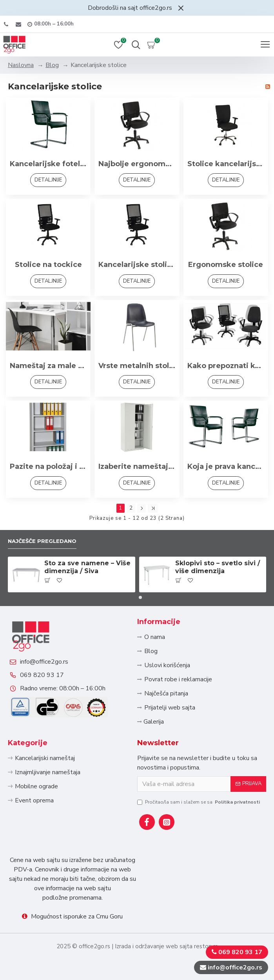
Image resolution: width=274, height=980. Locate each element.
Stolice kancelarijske (226, 164)
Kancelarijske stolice (137, 265)
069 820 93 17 (42, 675)
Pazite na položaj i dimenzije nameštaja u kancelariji (48, 466)
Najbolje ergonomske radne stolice (137, 164)
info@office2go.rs (44, 662)
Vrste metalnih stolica (137, 366)
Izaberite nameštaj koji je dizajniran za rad (137, 466)
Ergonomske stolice (226, 265)
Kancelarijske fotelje (48, 164)
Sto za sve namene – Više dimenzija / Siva (87, 567)
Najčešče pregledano (42, 541)
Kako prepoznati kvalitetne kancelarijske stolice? (226, 366)
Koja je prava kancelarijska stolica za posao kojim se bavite (226, 466)
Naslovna (21, 65)
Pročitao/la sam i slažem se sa (199, 802)
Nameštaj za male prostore (48, 366)
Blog (52, 65)
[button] (134, 597)
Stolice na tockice (48, 265)
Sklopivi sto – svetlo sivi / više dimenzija (218, 567)
